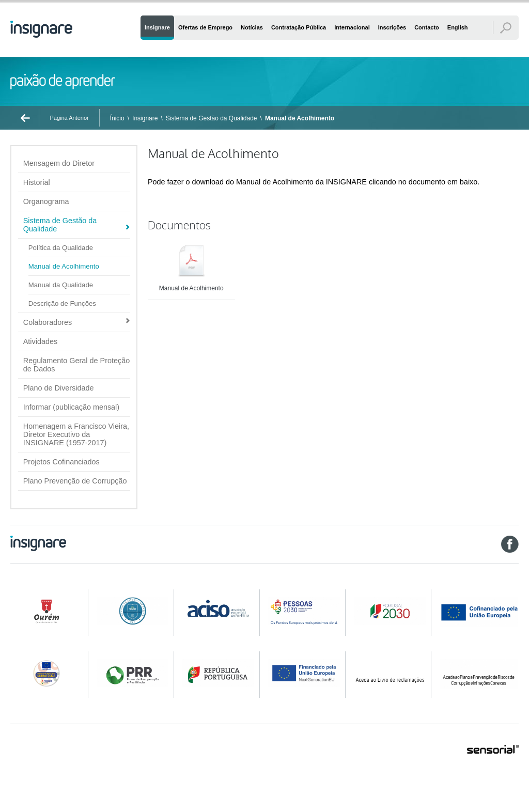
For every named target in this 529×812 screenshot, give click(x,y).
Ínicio (117, 118)
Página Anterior (69, 118)
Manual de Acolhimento (300, 118)
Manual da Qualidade (61, 285)
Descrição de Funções (62, 303)
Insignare (145, 118)
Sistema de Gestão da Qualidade (212, 118)
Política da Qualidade (61, 248)
